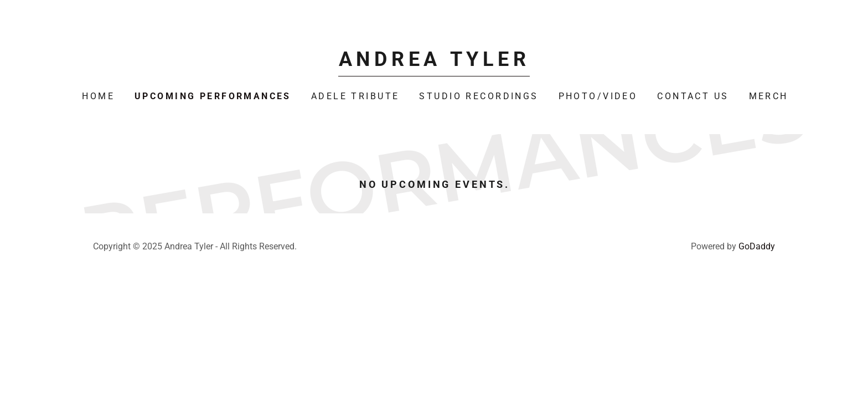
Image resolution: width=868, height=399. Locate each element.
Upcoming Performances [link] (213, 96)
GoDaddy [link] (757, 246)
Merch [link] (769, 96)
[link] (434, 62)
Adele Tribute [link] (355, 96)
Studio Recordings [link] (479, 96)
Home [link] (98, 96)
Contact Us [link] (693, 96)
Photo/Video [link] (598, 96)
